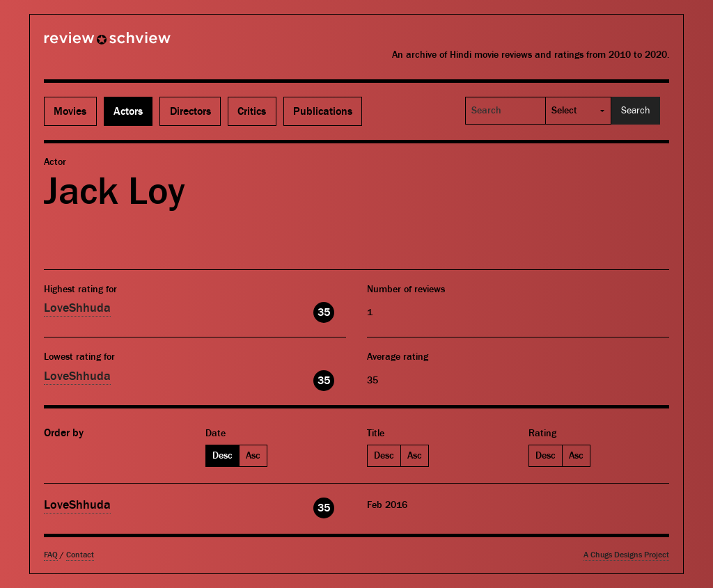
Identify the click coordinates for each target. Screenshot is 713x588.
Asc (253, 456)
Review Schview (84, 44)
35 (324, 312)
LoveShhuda (77, 308)
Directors (190, 111)
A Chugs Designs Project (626, 555)
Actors (128, 111)
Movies (70, 111)
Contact (80, 555)
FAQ (51, 555)
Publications (323, 111)
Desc (222, 456)
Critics (252, 111)
